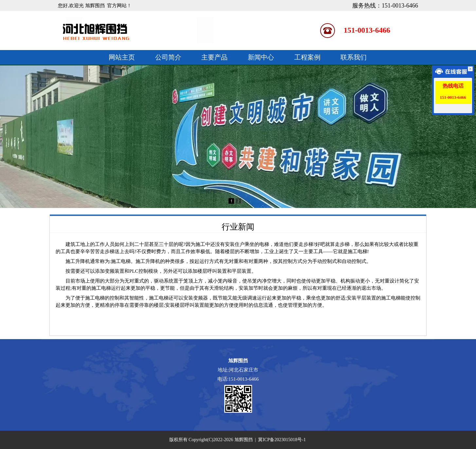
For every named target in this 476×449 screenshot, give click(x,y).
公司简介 (168, 57)
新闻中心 (261, 57)
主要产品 (214, 57)
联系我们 (354, 57)
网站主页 (122, 57)
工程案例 (307, 57)
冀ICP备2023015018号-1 (282, 440)
